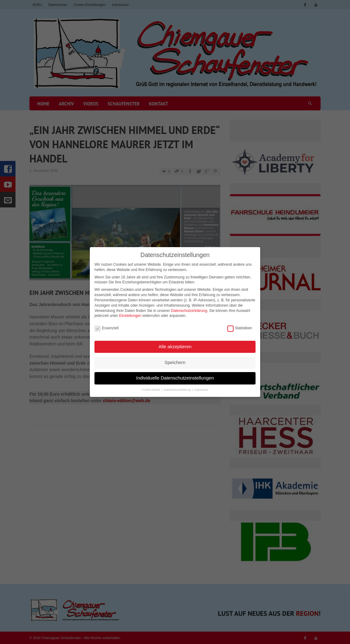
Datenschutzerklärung (189, 310)
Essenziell (107, 328)
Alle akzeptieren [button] (175, 346)
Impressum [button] (201, 389)
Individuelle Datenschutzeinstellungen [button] (175, 378)
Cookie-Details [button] (151, 389)
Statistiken (240, 328)
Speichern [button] (175, 362)
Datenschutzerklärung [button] (177, 389)
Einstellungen (130, 315)
